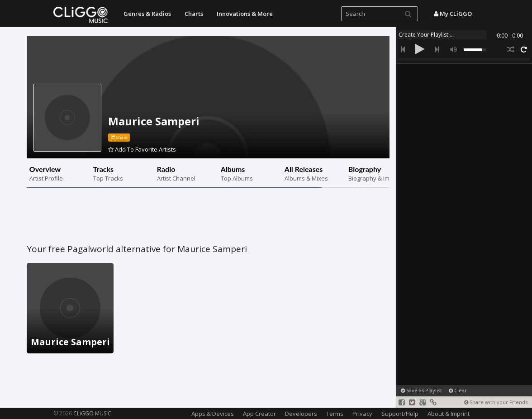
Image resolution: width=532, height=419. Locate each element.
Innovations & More (245, 14)
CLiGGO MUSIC (92, 413)
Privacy (362, 414)
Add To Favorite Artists (142, 149)
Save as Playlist (421, 390)
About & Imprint (449, 414)
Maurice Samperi (154, 121)
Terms (335, 414)
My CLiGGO (453, 14)
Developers (301, 414)
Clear (458, 390)
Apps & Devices (213, 414)
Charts (194, 14)
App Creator (259, 414)
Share (119, 137)
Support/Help (400, 414)
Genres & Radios (147, 14)
